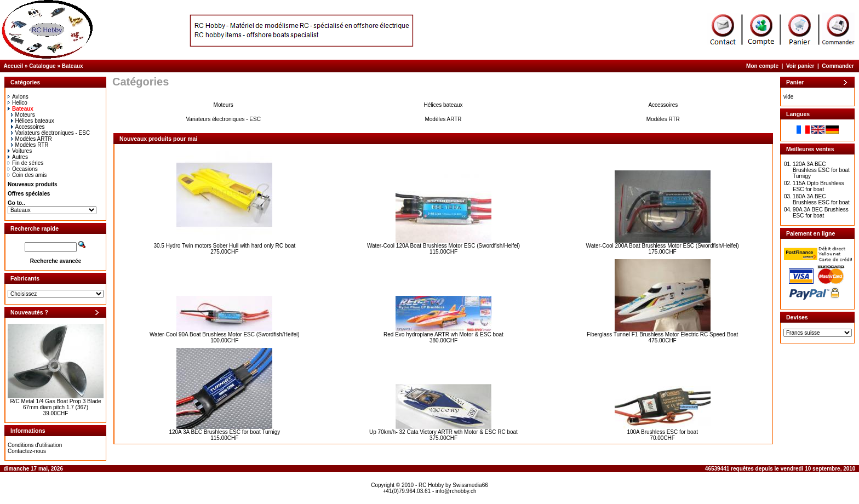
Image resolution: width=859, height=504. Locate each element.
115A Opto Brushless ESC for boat (818, 186)
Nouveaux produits (33, 184)
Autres (18, 157)
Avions (18, 97)
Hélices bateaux (33, 121)
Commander (838, 66)
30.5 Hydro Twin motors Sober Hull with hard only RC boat (224, 246)
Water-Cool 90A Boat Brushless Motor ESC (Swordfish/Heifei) (225, 334)
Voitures (20, 151)
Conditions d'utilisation (35, 445)
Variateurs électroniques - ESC (51, 133)
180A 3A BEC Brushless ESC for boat (821, 199)
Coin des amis (27, 175)
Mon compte (762, 66)
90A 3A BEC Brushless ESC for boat (821, 213)
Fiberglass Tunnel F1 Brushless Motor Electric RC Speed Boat (662, 334)
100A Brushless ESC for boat (662, 432)
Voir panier (800, 66)
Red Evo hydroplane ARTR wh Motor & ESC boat (443, 334)
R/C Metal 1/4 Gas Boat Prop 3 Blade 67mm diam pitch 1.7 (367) (55, 404)
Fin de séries (25, 163)
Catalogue (42, 66)
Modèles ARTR (32, 139)
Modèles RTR (30, 145)
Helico (18, 103)
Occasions (23, 169)
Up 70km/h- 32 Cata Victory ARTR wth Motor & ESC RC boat (443, 432)
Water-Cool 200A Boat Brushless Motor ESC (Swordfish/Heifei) (663, 246)
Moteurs (23, 115)
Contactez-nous (27, 451)
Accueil (14, 66)
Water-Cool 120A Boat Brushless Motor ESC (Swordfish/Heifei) (443, 246)
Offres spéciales (29, 194)
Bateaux (73, 66)
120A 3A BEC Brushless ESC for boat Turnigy (224, 432)
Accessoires (28, 127)
